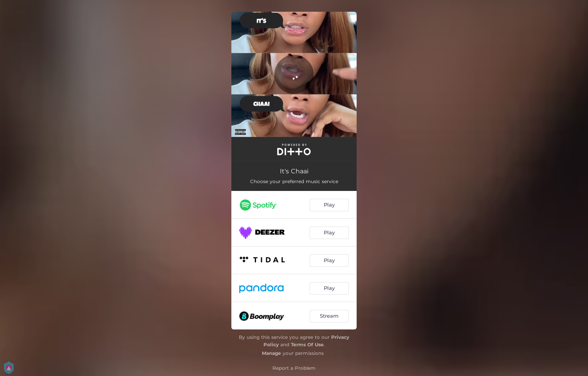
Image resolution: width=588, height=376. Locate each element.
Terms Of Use (307, 345)
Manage (271, 353)
